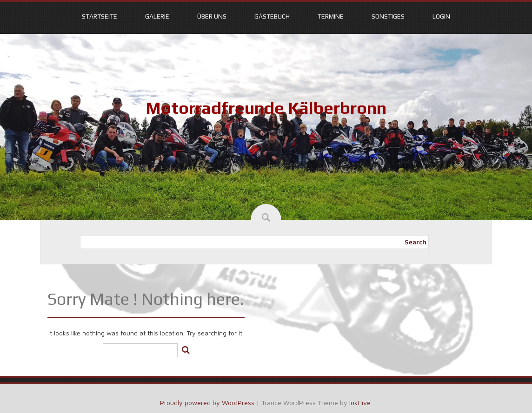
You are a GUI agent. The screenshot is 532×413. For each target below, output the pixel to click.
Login (441, 16)
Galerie (157, 16)
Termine (331, 16)
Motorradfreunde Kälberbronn (266, 108)
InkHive (360, 403)
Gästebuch (272, 16)
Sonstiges (388, 16)
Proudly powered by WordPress (207, 403)
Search (416, 242)
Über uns (212, 16)
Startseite (100, 16)
